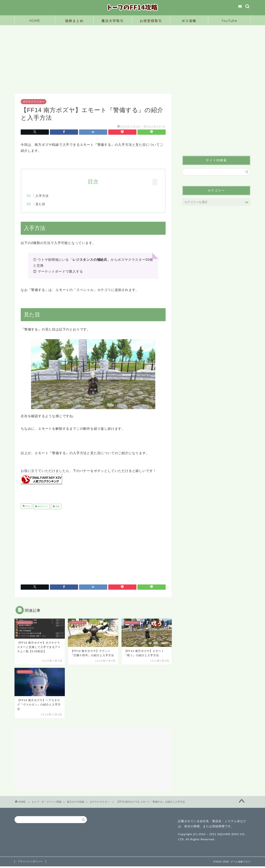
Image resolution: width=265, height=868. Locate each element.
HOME (35, 21)
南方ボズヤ (43, 508)
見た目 (48, 204)
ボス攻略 (189, 21)
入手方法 (50, 196)
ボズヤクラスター (34, 102)
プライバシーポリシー (30, 863)
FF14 (27, 508)
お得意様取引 (151, 21)
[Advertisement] (132, 56)
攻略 (57, 508)
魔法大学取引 (113, 21)
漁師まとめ (74, 21)
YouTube (229, 21)
